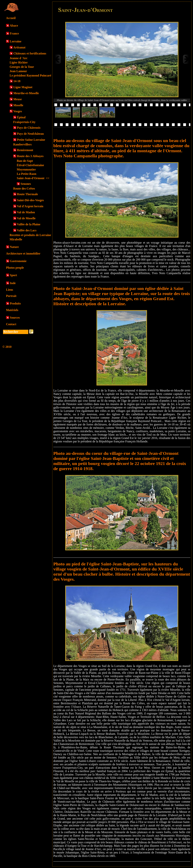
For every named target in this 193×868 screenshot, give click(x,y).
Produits (15, 303)
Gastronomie (18, 261)
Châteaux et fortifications (30, 53)
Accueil (11, 18)
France (14, 33)
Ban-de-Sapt (25, 161)
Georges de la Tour (22, 67)
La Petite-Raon (27, 174)
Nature (14, 247)
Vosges (18, 111)
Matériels (12, 310)
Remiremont (25, 150)
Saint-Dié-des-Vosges (30, 200)
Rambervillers (22, 144)
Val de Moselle (26, 218)
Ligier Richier (19, 62)
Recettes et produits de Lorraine (30, 235)
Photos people (15, 268)
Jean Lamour (18, 71)
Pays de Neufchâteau (30, 134)
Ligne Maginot (23, 87)
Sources (15, 318)
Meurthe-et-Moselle (26, 93)
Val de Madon (26, 212)
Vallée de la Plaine (29, 224)
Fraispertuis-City (24, 122)
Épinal (21, 117)
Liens (10, 290)
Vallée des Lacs (27, 230)
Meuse (18, 99)
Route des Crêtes (24, 189)
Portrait (11, 296)
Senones (26, 184)
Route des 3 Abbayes (30, 156)
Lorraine (16, 41)
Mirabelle (16, 239)
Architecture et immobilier (23, 254)
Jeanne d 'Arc (19, 58)
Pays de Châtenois (29, 128)
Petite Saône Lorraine (31, 140)
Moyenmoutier (26, 169)
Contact (11, 324)
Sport (13, 275)
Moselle (18, 105)
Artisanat (19, 47)
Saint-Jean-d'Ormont (33, 178)
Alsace (14, 26)
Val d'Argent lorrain (30, 206)
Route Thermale (27, 194)
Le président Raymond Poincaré (30, 75)
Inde (13, 283)
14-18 (17, 81)
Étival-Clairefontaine (30, 165)
